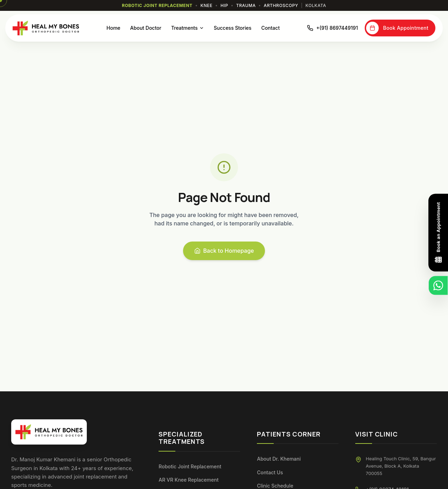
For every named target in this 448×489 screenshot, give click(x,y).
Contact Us (270, 472)
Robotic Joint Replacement (190, 466)
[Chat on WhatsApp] (438, 286)
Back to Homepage (224, 251)
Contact (270, 28)
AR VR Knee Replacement (188, 480)
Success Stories (233, 28)
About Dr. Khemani (279, 459)
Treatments (188, 28)
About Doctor (146, 28)
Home (113, 28)
